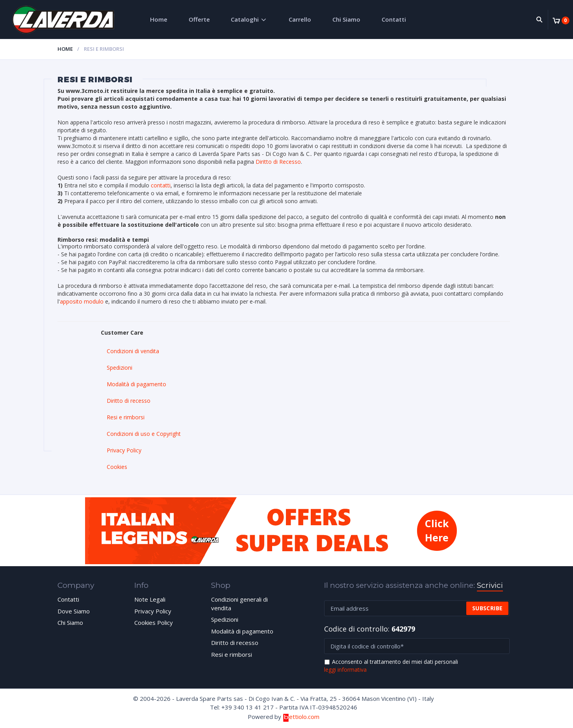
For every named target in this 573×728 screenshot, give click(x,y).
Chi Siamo (346, 19)
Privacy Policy (124, 450)
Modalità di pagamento (136, 384)
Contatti (394, 19)
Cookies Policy (154, 622)
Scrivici (490, 585)
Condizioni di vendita (133, 351)
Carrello (300, 19)
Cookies (117, 467)
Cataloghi (245, 19)
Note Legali (150, 599)
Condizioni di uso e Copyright (144, 434)
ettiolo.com (301, 717)
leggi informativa (345, 670)
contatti (161, 185)
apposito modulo (82, 301)
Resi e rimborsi (126, 417)
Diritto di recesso (129, 401)
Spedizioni (120, 368)
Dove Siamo (74, 611)
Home (159, 19)
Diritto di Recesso (278, 162)
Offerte (199, 19)
